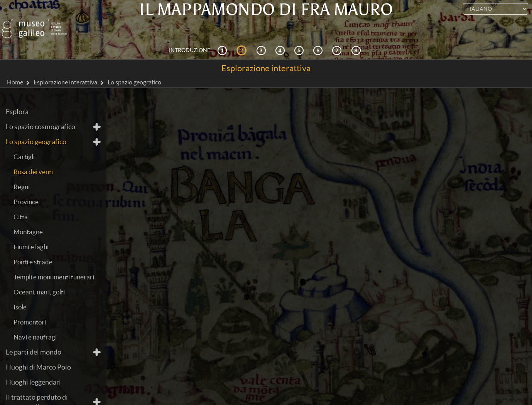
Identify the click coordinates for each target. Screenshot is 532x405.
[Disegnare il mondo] (319, 36)
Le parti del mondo (34, 338)
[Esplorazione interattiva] (243, 36)
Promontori (30, 308)
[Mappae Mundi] (300, 36)
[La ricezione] (281, 36)
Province (26, 188)
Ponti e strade (33, 248)
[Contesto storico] (223, 36)
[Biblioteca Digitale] (357, 36)
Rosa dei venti (33, 158)
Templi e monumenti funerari (54, 263)
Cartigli (24, 143)
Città (21, 203)
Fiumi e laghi (31, 233)
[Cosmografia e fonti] (262, 36)
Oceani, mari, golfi (39, 278)
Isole (20, 293)
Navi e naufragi (35, 323)
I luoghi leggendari (33, 368)
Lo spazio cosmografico (41, 113)
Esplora (17, 98)
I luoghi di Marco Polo (38, 353)
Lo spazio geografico (36, 128)
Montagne (28, 218)
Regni (22, 173)
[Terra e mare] (338, 36)
